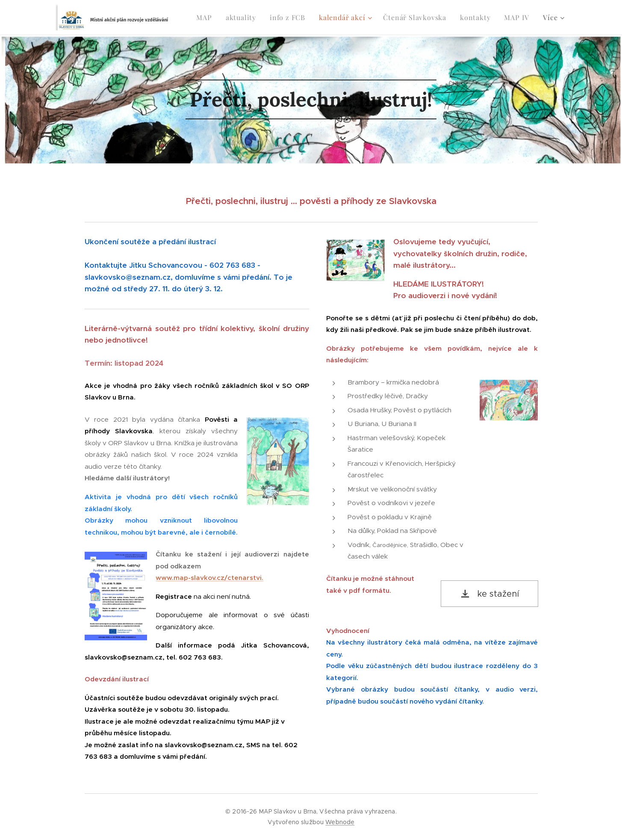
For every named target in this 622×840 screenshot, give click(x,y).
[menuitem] (206, 18)
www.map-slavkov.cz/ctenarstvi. (209, 578)
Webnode (340, 822)
